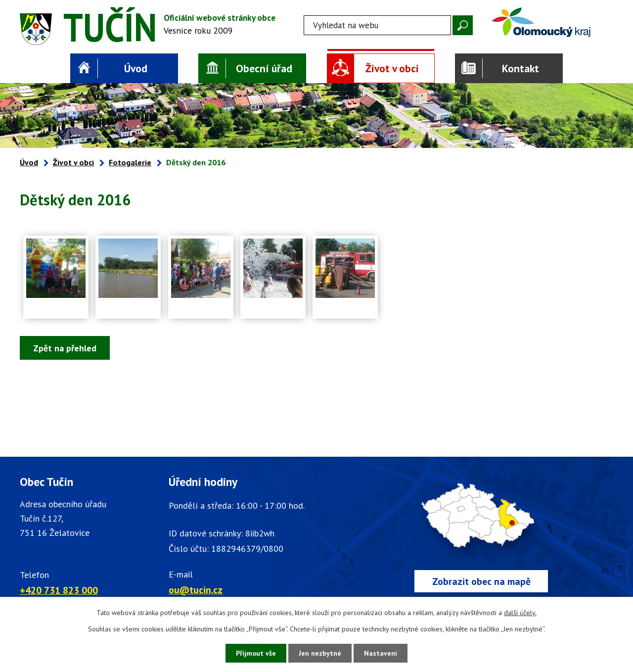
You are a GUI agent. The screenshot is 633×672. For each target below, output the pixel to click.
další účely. (520, 613)
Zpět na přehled (65, 348)
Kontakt (520, 68)
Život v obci (392, 68)
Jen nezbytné (320, 653)
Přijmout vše (256, 653)
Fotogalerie (130, 162)
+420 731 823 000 (59, 590)
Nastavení (381, 653)
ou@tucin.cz (196, 590)
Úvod (136, 68)
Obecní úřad (264, 68)
